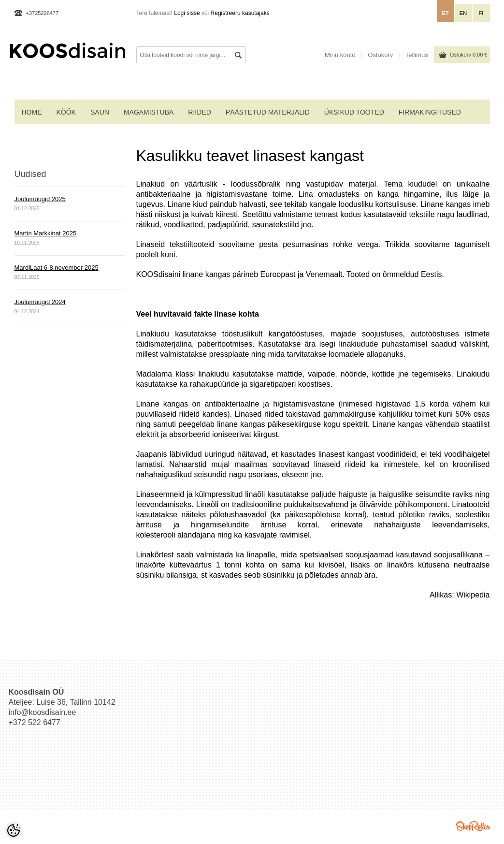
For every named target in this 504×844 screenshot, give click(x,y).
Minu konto (340, 55)
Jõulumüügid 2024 (40, 302)
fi (481, 13)
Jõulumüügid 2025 (40, 199)
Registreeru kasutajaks (240, 13)
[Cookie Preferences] (14, 830)
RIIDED (199, 112)
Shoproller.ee (473, 826)
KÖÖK (66, 112)
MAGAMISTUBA (149, 112)
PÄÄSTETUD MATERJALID (268, 112)
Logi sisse (187, 13)
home (32, 112)
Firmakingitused (430, 112)
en (463, 13)
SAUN (100, 112)
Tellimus (417, 55)
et (445, 13)
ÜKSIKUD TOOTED (354, 112)
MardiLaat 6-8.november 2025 (57, 268)
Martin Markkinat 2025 (46, 233)
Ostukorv (469, 55)
